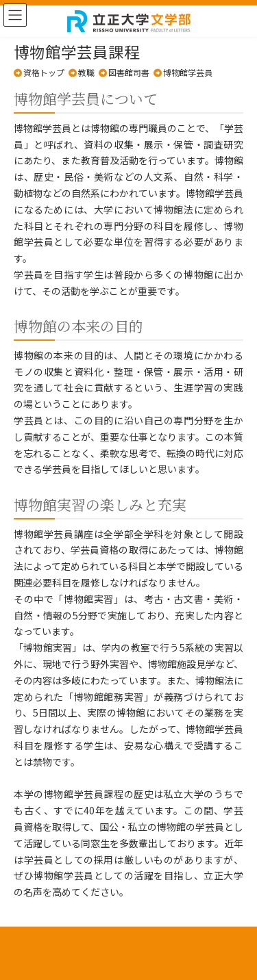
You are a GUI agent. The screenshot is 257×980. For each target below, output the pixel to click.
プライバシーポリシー (129, 947)
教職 (86, 72)
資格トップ (44, 72)
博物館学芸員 (188, 72)
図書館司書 (129, 72)
